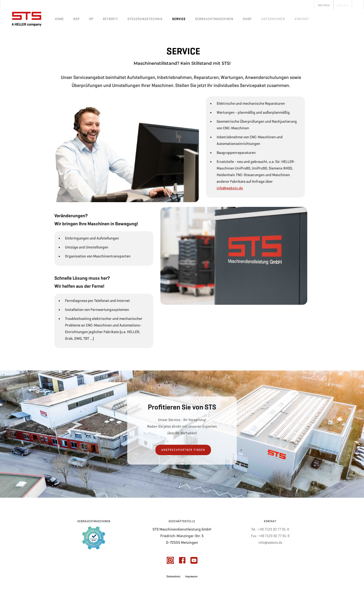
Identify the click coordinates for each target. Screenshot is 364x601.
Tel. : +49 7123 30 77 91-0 (270, 529)
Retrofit (110, 19)
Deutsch (324, 5)
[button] (273, 19)
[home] (27, 19)
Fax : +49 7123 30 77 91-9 (270, 536)
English (343, 5)
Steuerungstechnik (145, 19)
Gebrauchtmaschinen (214, 19)
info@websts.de (230, 188)
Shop (247, 19)
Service (179, 19)
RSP (77, 19)
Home (59, 19)
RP (91, 19)
